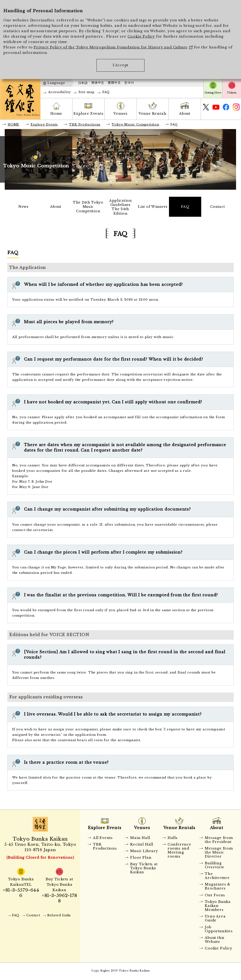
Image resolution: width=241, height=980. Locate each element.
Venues (120, 114)
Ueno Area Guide (215, 919)
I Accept (120, 65)
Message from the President (219, 841)
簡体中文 (98, 83)
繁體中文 (114, 83)
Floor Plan (141, 859)
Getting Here (213, 93)
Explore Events (88, 114)
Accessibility (59, 92)
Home (56, 114)
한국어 (129, 83)
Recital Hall (142, 845)
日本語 (83, 83)
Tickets (232, 93)
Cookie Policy (141, 36)
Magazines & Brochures (218, 888)
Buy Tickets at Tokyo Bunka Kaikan (144, 869)
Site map (86, 92)
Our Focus (215, 896)
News (24, 207)
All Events (103, 839)
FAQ (106, 92)
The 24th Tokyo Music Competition (88, 207)
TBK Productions (85, 124)
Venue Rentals (153, 114)
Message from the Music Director (219, 854)
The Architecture (217, 877)
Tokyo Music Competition (135, 124)
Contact (217, 207)
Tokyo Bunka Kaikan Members (218, 907)
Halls (173, 839)
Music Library (144, 852)
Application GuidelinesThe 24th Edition (120, 207)
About (185, 114)
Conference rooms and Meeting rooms (179, 851)
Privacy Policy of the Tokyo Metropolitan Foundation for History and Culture (113, 47)
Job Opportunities (219, 930)
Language (56, 83)
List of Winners (153, 207)
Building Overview (214, 866)
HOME (14, 124)
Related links (59, 916)
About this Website (215, 941)
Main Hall (140, 839)
